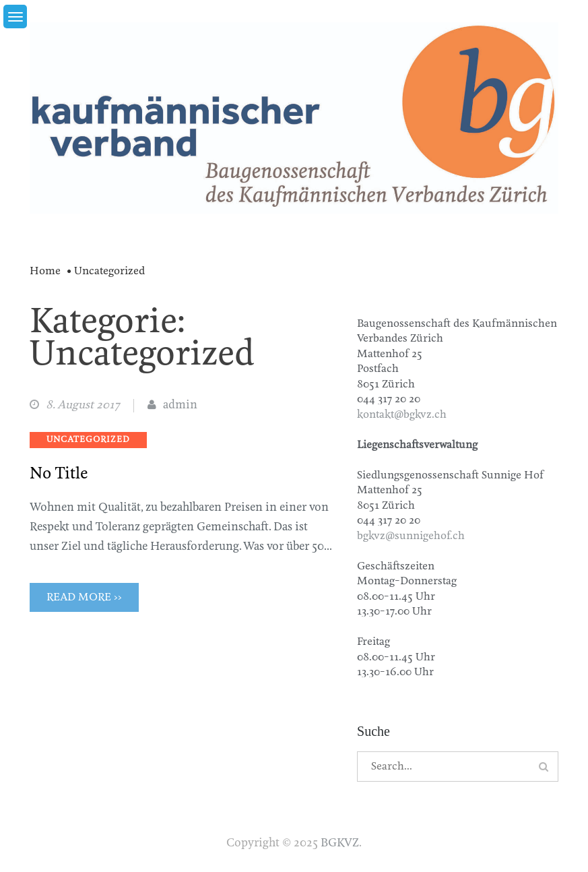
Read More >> (84, 597)
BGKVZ (340, 843)
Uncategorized (88, 440)
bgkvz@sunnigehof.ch (411, 536)
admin (180, 405)
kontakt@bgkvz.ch (402, 415)
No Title (59, 474)
